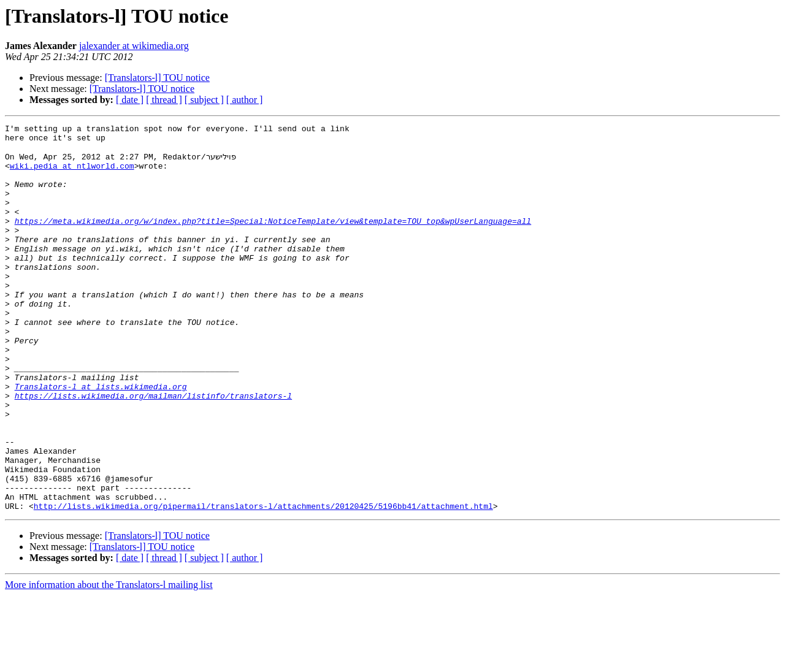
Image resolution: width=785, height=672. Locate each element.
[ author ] (245, 100)
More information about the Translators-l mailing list (109, 661)
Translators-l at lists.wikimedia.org (101, 439)
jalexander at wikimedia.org (134, 46)
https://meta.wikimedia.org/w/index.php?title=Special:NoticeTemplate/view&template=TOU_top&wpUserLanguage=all (273, 240)
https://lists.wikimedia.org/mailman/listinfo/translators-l (153, 450)
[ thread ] (164, 100)
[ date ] (130, 100)
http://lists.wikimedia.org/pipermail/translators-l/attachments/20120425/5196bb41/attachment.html (263, 582)
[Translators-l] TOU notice (157, 78)
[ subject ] (204, 100)
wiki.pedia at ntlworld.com (72, 174)
